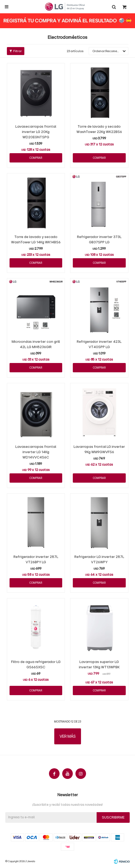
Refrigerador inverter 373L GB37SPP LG (99, 240)
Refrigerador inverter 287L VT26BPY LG (36, 560)
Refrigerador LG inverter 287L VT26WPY (99, 560)
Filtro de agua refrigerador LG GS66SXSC (36, 665)
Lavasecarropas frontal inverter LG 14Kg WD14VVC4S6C (36, 452)
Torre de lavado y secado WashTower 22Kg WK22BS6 (99, 129)
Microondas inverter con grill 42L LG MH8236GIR (36, 344)
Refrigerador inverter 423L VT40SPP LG (99, 344)
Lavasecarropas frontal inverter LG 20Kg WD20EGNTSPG (36, 132)
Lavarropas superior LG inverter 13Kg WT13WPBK (99, 665)
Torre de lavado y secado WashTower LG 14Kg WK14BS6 (36, 240)
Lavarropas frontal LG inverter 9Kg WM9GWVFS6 (99, 449)
